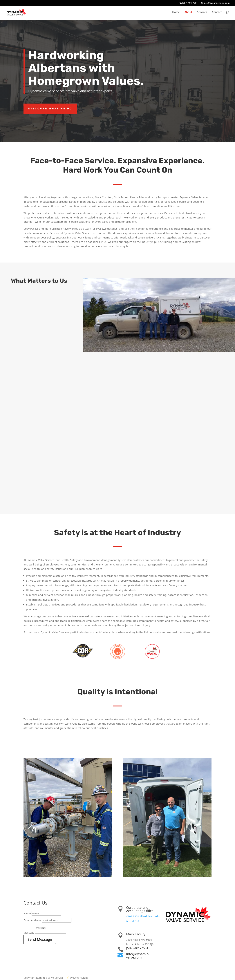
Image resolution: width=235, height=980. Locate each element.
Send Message (40, 939)
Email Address (32, 920)
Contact (217, 12)
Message (29, 933)
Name (27, 913)
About (188, 12)
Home (176, 12)
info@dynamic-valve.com (138, 956)
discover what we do (50, 109)
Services (202, 12)
